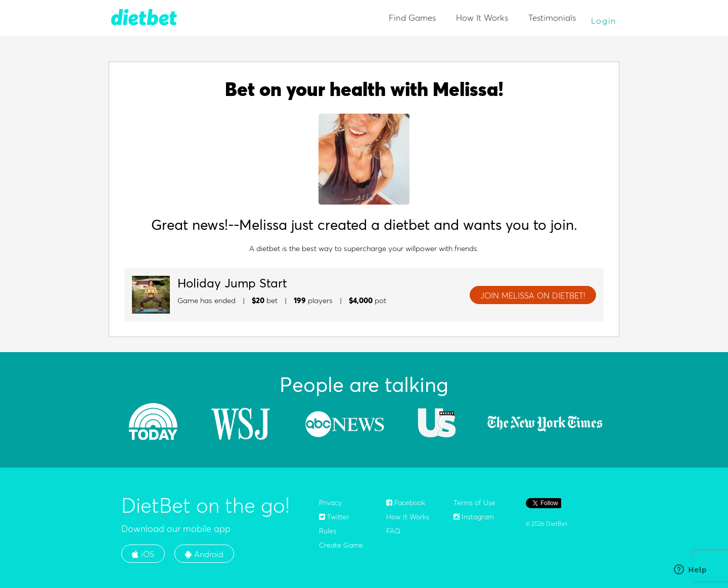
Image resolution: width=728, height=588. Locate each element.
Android (204, 554)
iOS (143, 554)
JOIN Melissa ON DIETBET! (533, 296)
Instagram (474, 517)
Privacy (330, 503)
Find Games (412, 17)
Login (604, 20)
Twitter (334, 517)
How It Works (482, 17)
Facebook (406, 503)
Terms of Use (474, 503)
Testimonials (552, 17)
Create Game (341, 545)
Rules (328, 531)
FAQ (393, 531)
